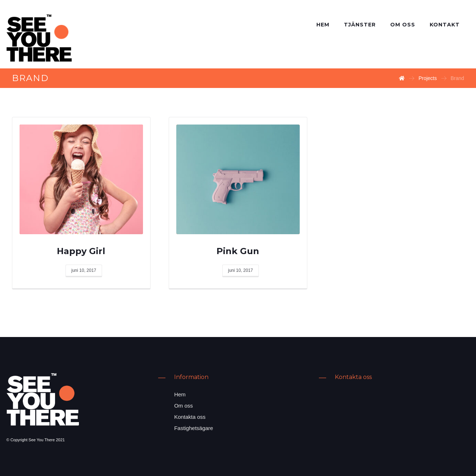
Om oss (184, 406)
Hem (180, 394)
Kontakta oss (190, 417)
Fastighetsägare (194, 428)
